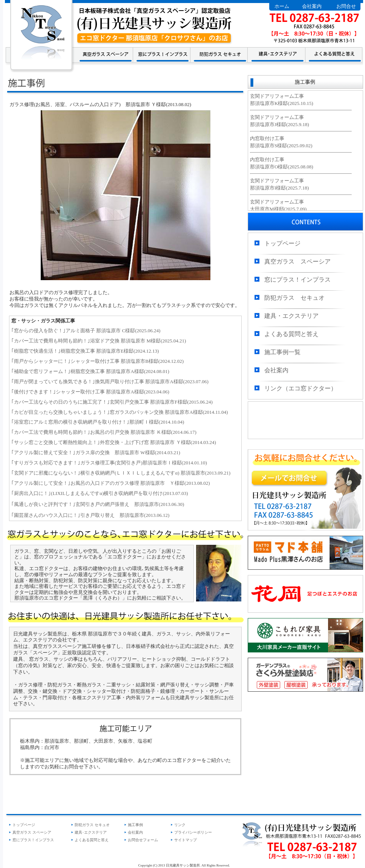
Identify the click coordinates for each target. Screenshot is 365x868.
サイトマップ (186, 840)
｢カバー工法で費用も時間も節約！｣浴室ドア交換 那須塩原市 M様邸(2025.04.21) (99, 341)
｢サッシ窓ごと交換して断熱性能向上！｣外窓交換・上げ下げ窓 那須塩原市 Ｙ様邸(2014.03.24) (114, 442)
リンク (180, 825)
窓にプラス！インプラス (298, 280)
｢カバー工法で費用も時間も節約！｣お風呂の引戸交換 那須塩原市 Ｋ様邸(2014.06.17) (104, 432)
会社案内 (312, 6)
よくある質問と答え (291, 334)
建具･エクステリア (91, 832)
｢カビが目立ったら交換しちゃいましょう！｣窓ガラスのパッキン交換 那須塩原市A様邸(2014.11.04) (120, 412)
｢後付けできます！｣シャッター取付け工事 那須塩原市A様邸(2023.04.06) (90, 392)
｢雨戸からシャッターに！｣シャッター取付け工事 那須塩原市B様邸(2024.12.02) (97, 361)
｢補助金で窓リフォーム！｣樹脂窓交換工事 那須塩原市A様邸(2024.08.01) (90, 371)
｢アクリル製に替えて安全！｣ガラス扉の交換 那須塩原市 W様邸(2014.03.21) (96, 453)
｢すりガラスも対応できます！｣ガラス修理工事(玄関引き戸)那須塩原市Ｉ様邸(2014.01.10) (109, 463)
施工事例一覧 (282, 352)
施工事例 (135, 825)
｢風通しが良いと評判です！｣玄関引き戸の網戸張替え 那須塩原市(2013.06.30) (98, 504)
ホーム (282, 6)
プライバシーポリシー (193, 832)
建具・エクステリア (291, 316)
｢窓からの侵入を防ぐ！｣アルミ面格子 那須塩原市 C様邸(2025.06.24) (86, 331)
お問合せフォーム (143, 840)
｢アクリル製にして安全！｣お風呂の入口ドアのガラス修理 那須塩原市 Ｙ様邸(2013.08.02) (110, 483)
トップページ (282, 243)
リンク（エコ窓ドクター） (301, 388)
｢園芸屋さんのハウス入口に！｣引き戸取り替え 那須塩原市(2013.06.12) (90, 515)
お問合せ (346, 6)
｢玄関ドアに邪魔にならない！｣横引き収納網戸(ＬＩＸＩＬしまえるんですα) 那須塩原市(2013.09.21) (121, 473)
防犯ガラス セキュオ (294, 298)
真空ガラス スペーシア (298, 261)
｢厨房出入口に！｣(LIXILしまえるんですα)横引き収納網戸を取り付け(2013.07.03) (100, 493)
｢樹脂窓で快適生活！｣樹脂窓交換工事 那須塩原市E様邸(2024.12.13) (85, 351)
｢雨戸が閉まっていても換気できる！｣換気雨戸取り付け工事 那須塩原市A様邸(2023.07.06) (110, 382)
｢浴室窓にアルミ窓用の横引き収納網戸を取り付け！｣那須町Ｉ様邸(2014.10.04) (98, 422)
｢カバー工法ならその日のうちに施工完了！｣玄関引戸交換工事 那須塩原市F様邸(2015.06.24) (112, 402)
